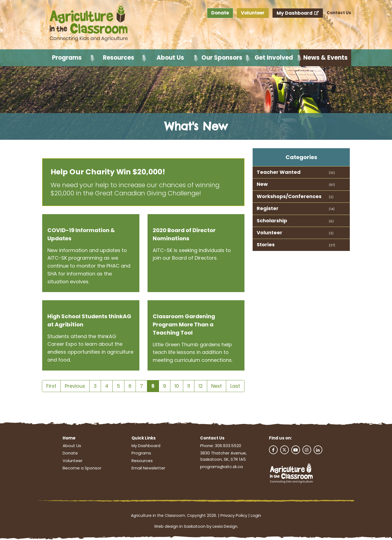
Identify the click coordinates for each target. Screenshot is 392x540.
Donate (220, 13)
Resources (119, 58)
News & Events (325, 58)
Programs (67, 58)
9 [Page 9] (165, 386)
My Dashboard (298, 13)
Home (69, 438)
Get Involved (274, 58)
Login (256, 515)
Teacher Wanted (279, 172)
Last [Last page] (235, 386)
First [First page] (51, 386)
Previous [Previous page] (75, 386)
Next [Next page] (217, 386)
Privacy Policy (234, 515)
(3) (331, 233)
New (262, 184)
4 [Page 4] (107, 386)
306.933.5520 (228, 446)
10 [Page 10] (177, 386)
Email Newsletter (148, 468)
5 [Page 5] (118, 386)
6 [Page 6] (130, 386)
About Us (170, 58)
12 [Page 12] (201, 386)
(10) (332, 173)
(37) (332, 245)
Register (268, 208)
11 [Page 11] (189, 386)
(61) (332, 185)
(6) (331, 221)
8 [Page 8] (153, 386)
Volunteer (253, 13)
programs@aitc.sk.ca (221, 467)
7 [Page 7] (141, 386)
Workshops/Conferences (289, 196)
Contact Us (339, 13)
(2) (331, 197)
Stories (266, 245)
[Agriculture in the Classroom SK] (90, 24)
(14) (332, 209)
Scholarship (272, 221)
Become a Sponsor (82, 468)
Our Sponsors (222, 58)
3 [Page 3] (95, 386)
